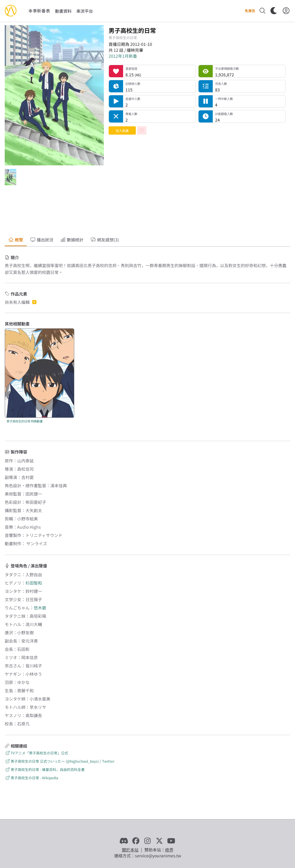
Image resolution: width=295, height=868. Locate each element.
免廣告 (250, 11)
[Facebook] (136, 841)
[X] (159, 841)
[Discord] (124, 841)
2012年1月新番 (123, 56)
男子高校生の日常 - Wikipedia (32, 778)
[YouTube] (171, 841)
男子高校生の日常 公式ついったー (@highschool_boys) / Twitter (60, 761)
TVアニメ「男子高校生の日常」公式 (36, 753)
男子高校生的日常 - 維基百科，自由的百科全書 (45, 769)
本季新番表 (39, 11)
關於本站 (130, 850)
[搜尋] (262, 11)
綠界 (169, 850)
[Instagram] (148, 841)
